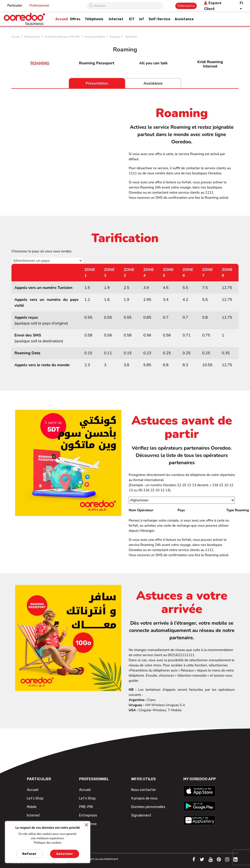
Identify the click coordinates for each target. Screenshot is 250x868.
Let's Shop (35, 798)
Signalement (141, 815)
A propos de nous (144, 798)
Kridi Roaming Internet (210, 64)
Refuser (29, 854)
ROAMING (40, 63)
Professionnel (39, 6)
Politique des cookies (48, 843)
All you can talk (153, 63)
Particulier (15, 6)
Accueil (33, 790)
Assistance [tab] (153, 83)
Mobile (32, 807)
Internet (33, 815)
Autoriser (65, 854)
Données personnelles (148, 807)
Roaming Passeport (97, 63)
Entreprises (88, 815)
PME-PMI (86, 807)
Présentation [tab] (97, 83)
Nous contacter (144, 790)
